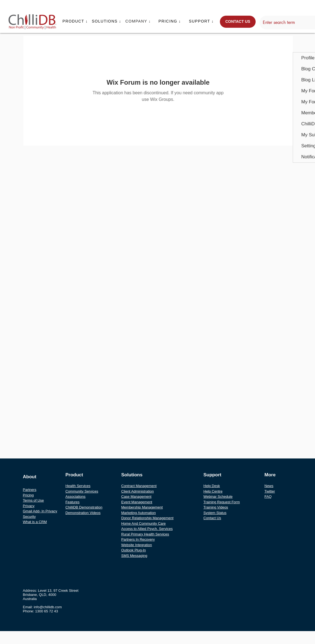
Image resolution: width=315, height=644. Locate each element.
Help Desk (212, 486)
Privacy (29, 506)
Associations (75, 497)
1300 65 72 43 (47, 611)
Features (72, 502)
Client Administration (138, 491)
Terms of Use (33, 500)
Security (29, 517)
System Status (215, 513)
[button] (76, 21)
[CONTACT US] (238, 22)
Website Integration (137, 545)
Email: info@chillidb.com (42, 607)
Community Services (82, 491)
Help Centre (213, 491)
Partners (30, 490)
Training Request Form (222, 502)
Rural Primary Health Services (145, 534)
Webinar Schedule (218, 497)
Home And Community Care (143, 523)
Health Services (78, 486)
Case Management (136, 497)
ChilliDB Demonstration (84, 507)
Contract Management (139, 486)
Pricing (28, 495)
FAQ (268, 497)
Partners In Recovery (138, 539)
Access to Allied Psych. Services (147, 529)
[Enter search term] (288, 23)
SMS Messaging (134, 556)
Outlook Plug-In (134, 550)
